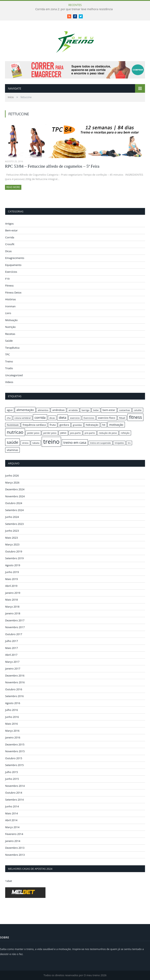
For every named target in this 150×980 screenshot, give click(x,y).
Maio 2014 (11, 813)
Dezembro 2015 (15, 744)
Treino (9, 361)
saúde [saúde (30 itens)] (12, 442)
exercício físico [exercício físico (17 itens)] (107, 418)
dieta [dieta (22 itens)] (63, 418)
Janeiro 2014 (13, 841)
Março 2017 (12, 662)
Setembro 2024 (14, 510)
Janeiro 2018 (13, 613)
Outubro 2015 (14, 758)
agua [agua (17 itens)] (10, 410)
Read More (13, 187)
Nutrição (10, 327)
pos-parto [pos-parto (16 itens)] (75, 433)
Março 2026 (12, 483)
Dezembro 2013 (15, 848)
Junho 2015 (12, 779)
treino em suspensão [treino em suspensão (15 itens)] (101, 443)
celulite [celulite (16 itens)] (138, 410)
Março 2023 (12, 544)
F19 (7, 279)
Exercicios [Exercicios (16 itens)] (89, 418)
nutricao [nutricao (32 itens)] (15, 432)
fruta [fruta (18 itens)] (53, 425)
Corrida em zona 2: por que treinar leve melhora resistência (74, 9)
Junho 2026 (12, 476)
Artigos (9, 224)
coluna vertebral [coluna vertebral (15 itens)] (23, 418)
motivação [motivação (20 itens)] (116, 425)
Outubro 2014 (14, 793)
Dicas (8, 251)
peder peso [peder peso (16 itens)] (33, 433)
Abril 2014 (11, 820)
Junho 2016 (12, 717)
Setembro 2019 (14, 558)
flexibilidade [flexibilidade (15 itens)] (13, 425)
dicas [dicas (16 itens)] (52, 418)
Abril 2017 (11, 655)
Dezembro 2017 (15, 620)
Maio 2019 (11, 579)
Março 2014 (12, 827)
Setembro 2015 (14, 765)
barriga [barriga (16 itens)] (85, 410)
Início (11, 97)
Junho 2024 (12, 517)
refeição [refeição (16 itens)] (125, 433)
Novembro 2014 (15, 786)
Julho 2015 (12, 772)
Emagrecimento (15, 258)
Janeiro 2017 (13, 669)
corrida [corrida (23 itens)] (40, 417)
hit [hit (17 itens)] (104, 425)
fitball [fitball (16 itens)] (122, 418)
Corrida (10, 237)
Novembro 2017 (15, 627)
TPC (7, 354)
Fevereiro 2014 (14, 834)
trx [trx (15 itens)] (129, 443)
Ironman (10, 306)
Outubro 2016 (14, 689)
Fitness (9, 286)
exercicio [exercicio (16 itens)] (75, 418)
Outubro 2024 (14, 503)
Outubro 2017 (14, 634)
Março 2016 (12, 731)
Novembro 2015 (15, 751)
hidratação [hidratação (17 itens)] (92, 425)
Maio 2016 (11, 724)
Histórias (11, 299)
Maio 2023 (11, 538)
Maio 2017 (11, 648)
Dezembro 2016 (15, 676)
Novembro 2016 (15, 682)
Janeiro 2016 (13, 737)
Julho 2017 (12, 641)
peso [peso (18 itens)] (63, 433)
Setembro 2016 (14, 696)
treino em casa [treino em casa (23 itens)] (75, 442)
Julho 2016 (12, 710)
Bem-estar (11, 230)
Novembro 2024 (15, 496)
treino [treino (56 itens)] (51, 442)
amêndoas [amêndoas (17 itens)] (58, 410)
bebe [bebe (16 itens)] (96, 410)
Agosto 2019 (13, 565)
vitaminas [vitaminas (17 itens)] (12, 450)
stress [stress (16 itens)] (25, 443)
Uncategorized (14, 375)
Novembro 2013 (15, 855)
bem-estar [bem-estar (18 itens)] (109, 410)
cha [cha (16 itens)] (9, 418)
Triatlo (9, 368)
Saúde (9, 341)
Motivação (11, 320)
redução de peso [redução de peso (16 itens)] (108, 433)
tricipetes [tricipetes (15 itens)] (119, 443)
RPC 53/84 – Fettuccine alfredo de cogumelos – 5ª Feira (52, 166)
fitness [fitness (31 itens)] (136, 417)
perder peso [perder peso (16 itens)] (50, 433)
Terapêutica (12, 348)
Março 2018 (12, 607)
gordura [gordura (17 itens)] (64, 425)
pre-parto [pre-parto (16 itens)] (90, 433)
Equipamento (13, 265)
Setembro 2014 (14, 800)
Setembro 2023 (14, 524)
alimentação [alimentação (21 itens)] (25, 410)
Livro (8, 313)
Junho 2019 (12, 572)
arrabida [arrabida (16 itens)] (73, 410)
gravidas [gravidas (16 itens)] (77, 425)
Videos (9, 382)
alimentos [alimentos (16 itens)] (43, 410)
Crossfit (10, 244)
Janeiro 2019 (13, 593)
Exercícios (11, 272)
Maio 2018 (11, 600)
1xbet (9, 881)
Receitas (10, 334)
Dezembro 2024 (15, 489)
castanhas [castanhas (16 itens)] (125, 410)
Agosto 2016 (13, 703)
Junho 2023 (12, 531)
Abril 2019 (11, 586)
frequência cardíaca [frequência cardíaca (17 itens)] (34, 425)
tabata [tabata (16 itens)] (36, 443)
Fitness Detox (13, 293)
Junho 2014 (12, 806)
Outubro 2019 (14, 551)
